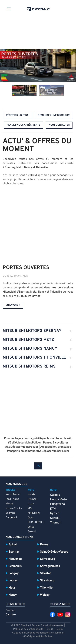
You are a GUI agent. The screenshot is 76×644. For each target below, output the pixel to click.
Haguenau (15, 559)
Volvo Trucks (13, 494)
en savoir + (13, 305)
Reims (44, 545)
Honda (31, 495)
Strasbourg (47, 581)
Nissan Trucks (14, 508)
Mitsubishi (34, 513)
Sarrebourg (47, 559)
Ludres (13, 581)
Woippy (45, 595)
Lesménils (15, 566)
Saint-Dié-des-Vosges (54, 552)
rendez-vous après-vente (23, 125)
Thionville (46, 588)
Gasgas (55, 495)
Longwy (14, 573)
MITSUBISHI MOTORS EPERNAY (32, 331)
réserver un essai (18, 115)
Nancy (13, 595)
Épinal (13, 545)
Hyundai (32, 499)
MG (30, 508)
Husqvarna (57, 504)
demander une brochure (54, 115)
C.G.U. (50, 629)
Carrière (11, 615)
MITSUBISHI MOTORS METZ (28, 340)
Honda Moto (58, 500)
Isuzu (31, 504)
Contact (11, 610)
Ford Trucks (12, 499)
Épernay (14, 552)
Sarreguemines (50, 566)
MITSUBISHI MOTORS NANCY (30, 349)
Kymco (55, 513)
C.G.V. (60, 629)
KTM (53, 509)
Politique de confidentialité (29, 629)
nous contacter (59, 125)
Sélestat (45, 573)
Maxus (9, 504)
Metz (12, 588)
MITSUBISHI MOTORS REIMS (29, 367)
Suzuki (32, 532)
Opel (30, 518)
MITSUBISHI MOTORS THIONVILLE (34, 358)
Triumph (56, 523)
